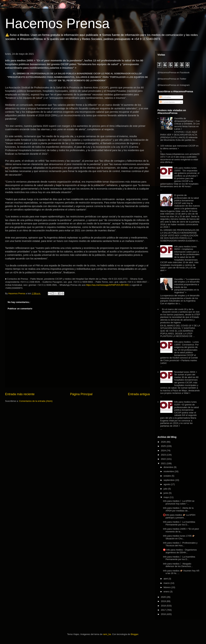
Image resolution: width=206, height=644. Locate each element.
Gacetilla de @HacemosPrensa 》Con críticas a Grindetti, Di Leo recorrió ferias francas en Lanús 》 (187, 124)
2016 (164, 614)
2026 (164, 442)
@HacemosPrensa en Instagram (174, 85)
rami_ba (107, 634)
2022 (164, 459)
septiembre (169, 480)
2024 (164, 450)
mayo (167, 497)
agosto (167, 484)
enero (167, 592)
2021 (164, 463)
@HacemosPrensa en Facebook (173, 72)
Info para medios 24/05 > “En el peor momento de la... (181, 530)
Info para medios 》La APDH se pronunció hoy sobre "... (179, 502)
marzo (167, 583)
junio (166, 493)
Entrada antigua (139, 394)
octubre (168, 476)
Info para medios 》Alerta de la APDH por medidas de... (178, 509)
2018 (164, 606)
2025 (164, 446)
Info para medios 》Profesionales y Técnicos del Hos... (180, 544)
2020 (164, 597)
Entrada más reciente (20, 394)
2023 (164, 455)
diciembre (169, 467)
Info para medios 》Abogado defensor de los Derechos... (178, 565)
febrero (167, 587)
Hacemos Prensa (57, 23)
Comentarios (167, 102)
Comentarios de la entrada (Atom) (36, 401)
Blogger (134, 634)
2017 (164, 610)
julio (166, 489)
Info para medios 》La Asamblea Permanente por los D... (179, 523)
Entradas (165, 97)
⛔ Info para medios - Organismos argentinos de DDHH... (180, 551)
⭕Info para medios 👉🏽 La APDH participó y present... (179, 516)
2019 (164, 601)
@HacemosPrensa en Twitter (172, 79)
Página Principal (81, 394)
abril (166, 579)
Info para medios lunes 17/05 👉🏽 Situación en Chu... (179, 537)
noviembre (169, 471)
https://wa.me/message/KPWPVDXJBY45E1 (108, 285)
